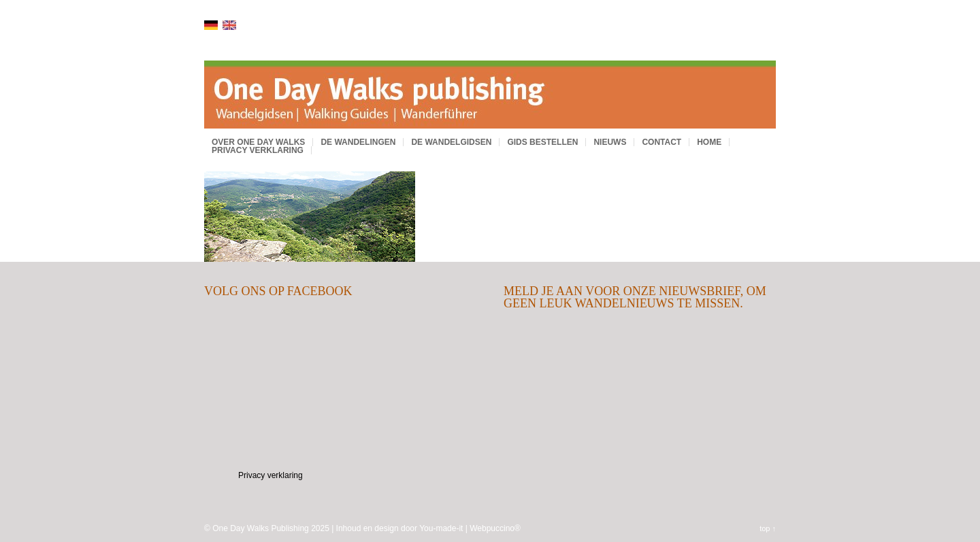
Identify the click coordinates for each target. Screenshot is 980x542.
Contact (661, 142)
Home (709, 142)
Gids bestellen (542, 142)
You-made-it (441, 528)
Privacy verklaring (258, 150)
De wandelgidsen (451, 142)
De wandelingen (358, 142)
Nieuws (610, 142)
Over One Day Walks (258, 142)
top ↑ (768, 528)
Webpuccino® (495, 528)
